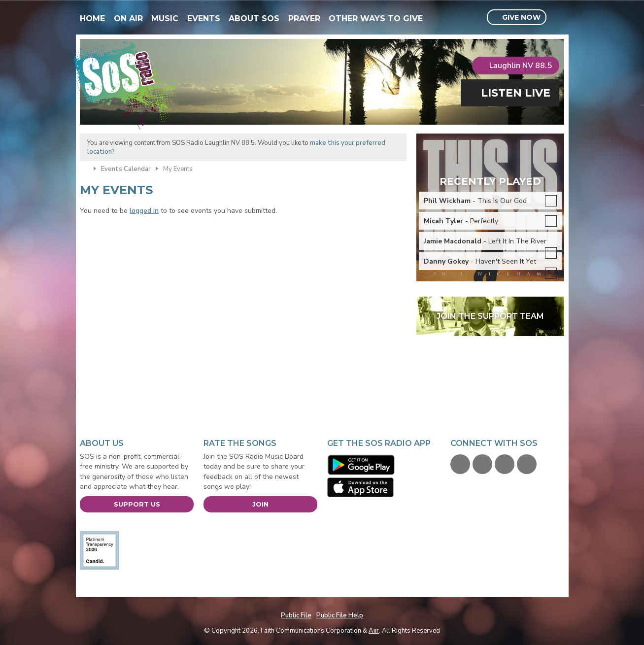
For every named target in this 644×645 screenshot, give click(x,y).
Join (260, 504)
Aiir (374, 631)
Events (204, 18)
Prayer (304, 18)
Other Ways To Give (376, 18)
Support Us (137, 504)
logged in (144, 211)
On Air (128, 18)
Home (92, 18)
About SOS (254, 18)
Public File (296, 615)
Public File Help (340, 615)
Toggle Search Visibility (558, 18)
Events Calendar (126, 169)
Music (165, 18)
